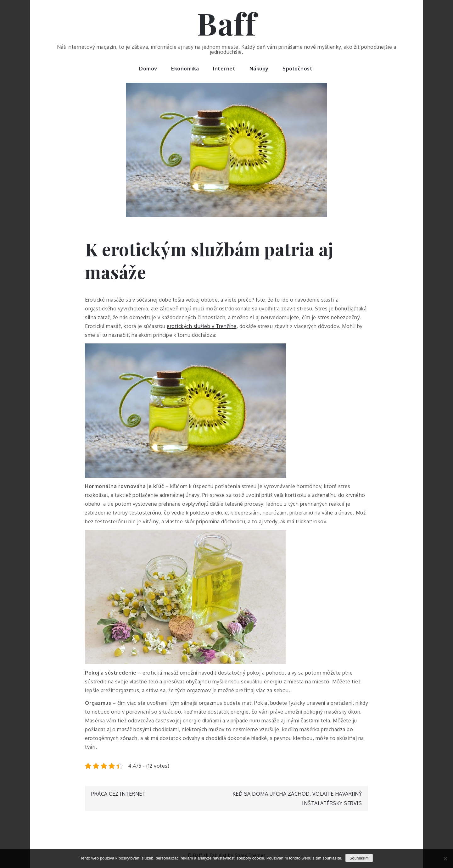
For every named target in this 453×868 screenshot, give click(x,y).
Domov (148, 69)
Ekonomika (185, 69)
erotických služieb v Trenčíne (202, 326)
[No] (445, 859)
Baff (226, 23)
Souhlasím (359, 858)
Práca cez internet (118, 794)
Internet (224, 69)
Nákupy (259, 69)
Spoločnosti (298, 69)
